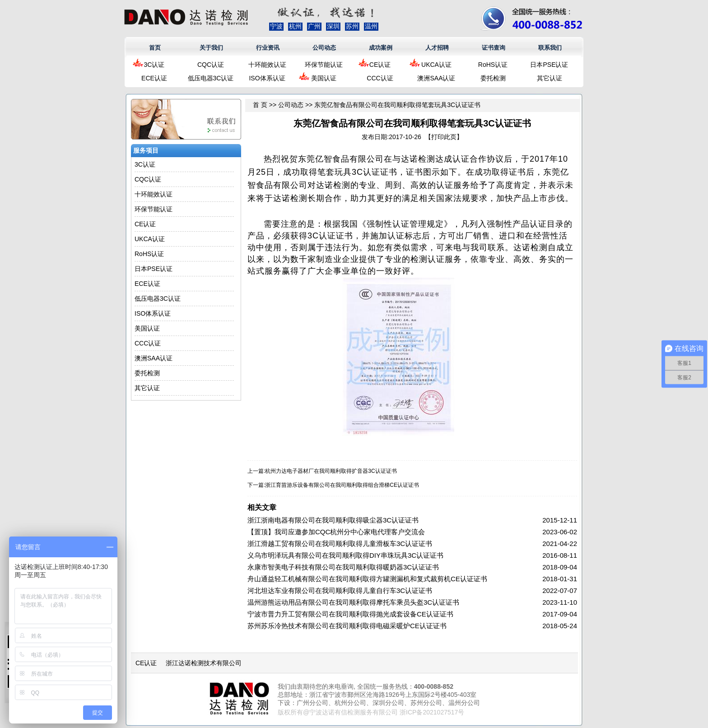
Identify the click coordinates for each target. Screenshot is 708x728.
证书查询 (494, 48)
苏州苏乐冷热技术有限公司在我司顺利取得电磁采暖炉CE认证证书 (347, 626)
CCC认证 (380, 78)
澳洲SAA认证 (436, 78)
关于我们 (211, 48)
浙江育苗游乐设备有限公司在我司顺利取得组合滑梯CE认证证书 (342, 485)
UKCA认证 (436, 65)
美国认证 (324, 78)
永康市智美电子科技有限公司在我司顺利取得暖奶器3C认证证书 (343, 567)
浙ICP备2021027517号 (432, 712)
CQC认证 (211, 65)
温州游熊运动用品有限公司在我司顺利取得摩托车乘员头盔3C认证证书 (353, 602)
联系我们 (550, 48)
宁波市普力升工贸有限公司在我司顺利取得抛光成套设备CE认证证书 (350, 614)
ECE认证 (154, 78)
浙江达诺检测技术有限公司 (204, 663)
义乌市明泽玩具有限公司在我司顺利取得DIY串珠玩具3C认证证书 (345, 555)
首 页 (260, 105)
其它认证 (550, 78)
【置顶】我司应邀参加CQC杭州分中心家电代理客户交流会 (336, 532)
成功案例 (381, 48)
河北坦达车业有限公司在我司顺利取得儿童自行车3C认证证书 (340, 590)
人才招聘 (437, 48)
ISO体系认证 (267, 78)
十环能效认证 (267, 65)
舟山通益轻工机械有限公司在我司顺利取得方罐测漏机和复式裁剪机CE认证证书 (367, 579)
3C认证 (154, 65)
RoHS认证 (493, 65)
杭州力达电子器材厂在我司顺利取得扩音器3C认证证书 (331, 471)
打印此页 (444, 137)
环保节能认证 (324, 65)
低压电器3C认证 (211, 78)
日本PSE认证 (549, 65)
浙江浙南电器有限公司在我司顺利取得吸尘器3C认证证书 (333, 520)
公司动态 (324, 48)
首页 (155, 48)
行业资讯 (268, 48)
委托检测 (493, 78)
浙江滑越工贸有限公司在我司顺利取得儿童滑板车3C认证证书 (340, 544)
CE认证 (380, 65)
